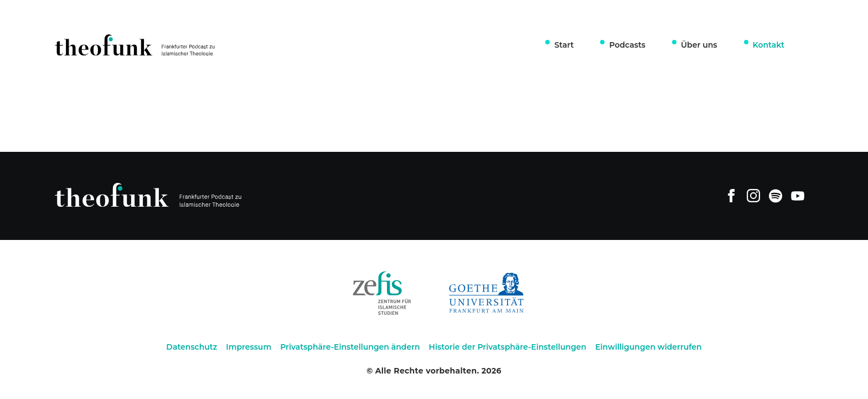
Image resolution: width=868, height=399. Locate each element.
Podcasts (627, 45)
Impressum (249, 347)
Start (564, 45)
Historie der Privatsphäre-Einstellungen (508, 347)
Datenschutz (192, 347)
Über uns (699, 45)
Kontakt (769, 45)
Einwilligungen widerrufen (648, 347)
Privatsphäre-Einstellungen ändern (350, 347)
